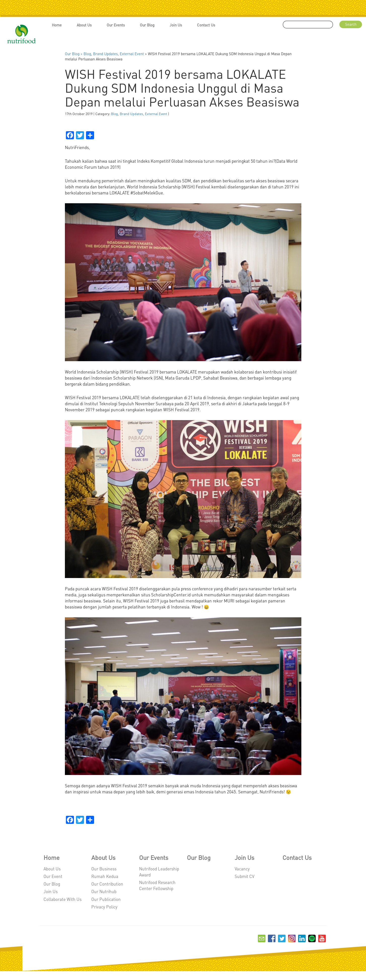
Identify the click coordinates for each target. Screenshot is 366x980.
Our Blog (147, 25)
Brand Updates (105, 54)
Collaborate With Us (63, 899)
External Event (132, 54)
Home (57, 25)
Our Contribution (107, 884)
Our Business (104, 869)
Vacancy (242, 869)
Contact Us (206, 25)
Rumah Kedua (105, 876)
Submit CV (245, 876)
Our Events (116, 25)
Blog (87, 54)
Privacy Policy (104, 907)
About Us (84, 25)
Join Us (176, 25)
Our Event (53, 876)
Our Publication (106, 899)
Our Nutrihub (104, 891)
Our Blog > (74, 54)
